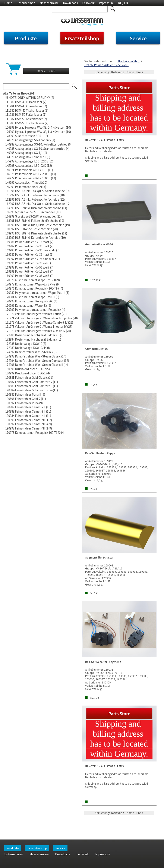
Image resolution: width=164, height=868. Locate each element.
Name (130, 72)
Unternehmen (26, 3)
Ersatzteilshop (82, 38)
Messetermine (49, 3)
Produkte (26, 38)
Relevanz (118, 72)
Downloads (70, 3)
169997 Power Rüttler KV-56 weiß (106, 65)
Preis (140, 72)
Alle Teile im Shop (129, 61)
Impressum (106, 3)
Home (8, 3)
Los (75, 87)
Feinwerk (88, 3)
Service (138, 38)
